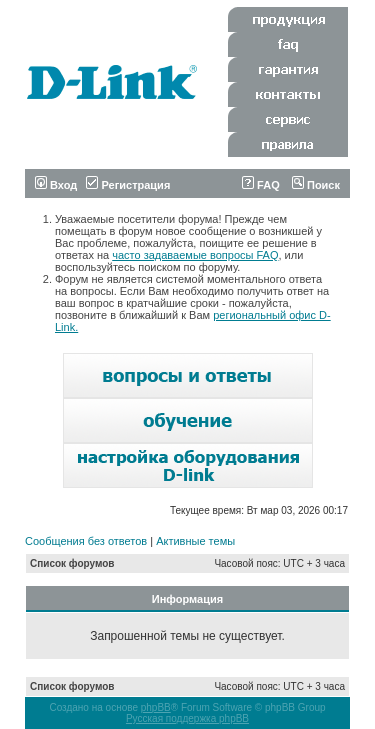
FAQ (261, 185)
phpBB (156, 707)
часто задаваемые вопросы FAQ (195, 255)
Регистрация (128, 185)
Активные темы (195, 541)
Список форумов (72, 563)
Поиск (316, 185)
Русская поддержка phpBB (187, 718)
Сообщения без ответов (86, 541)
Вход (56, 185)
